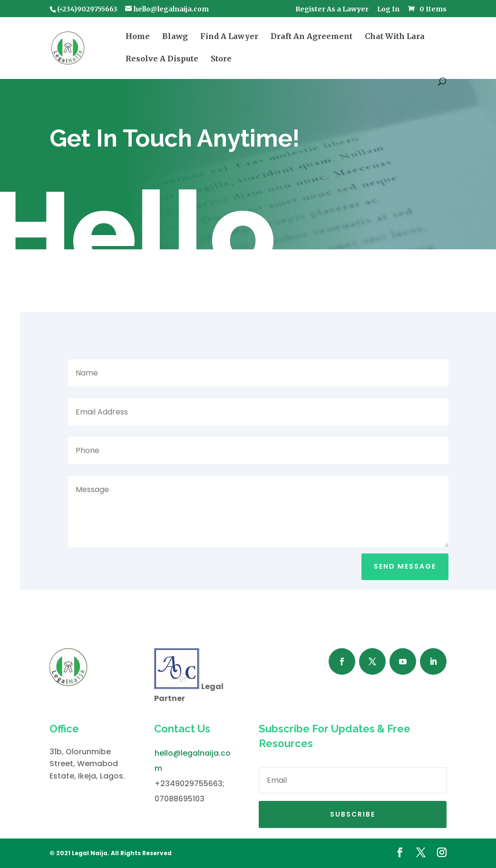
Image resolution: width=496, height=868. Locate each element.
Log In (388, 10)
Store (221, 59)
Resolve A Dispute (162, 59)
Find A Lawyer (229, 37)
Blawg (175, 37)
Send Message (405, 566)
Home (138, 37)
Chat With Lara (395, 37)
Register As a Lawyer (332, 10)
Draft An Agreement (311, 37)
